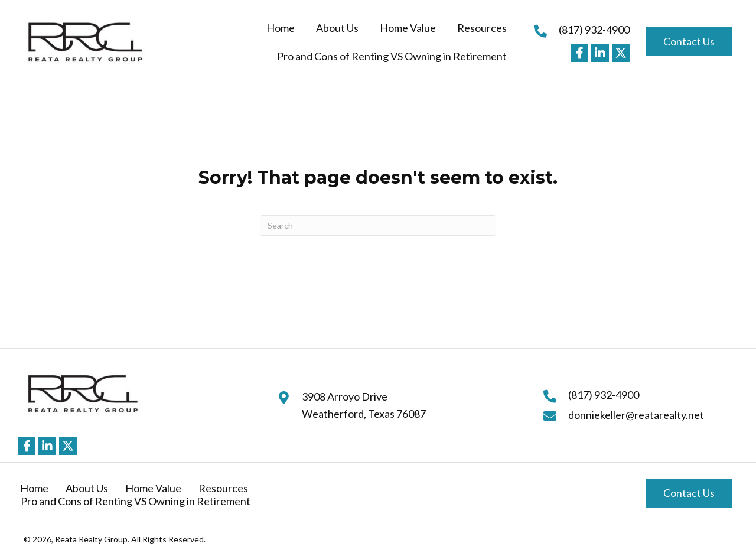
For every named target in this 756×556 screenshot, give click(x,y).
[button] (579, 53)
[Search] (378, 225)
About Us (87, 488)
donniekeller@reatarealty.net (636, 415)
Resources (223, 488)
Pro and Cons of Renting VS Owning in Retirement (136, 501)
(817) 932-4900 (594, 30)
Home (34, 488)
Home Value (153, 488)
